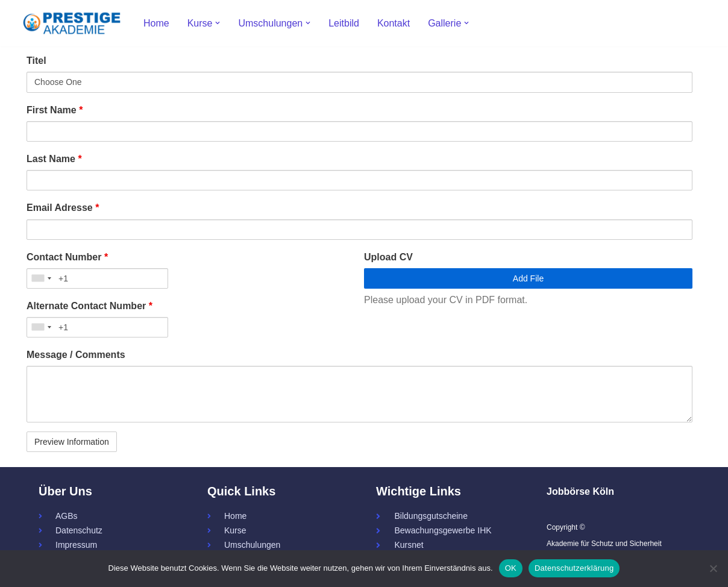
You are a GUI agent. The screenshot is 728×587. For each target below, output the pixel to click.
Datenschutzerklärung (574, 568)
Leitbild (344, 23)
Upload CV (388, 257)
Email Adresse (63, 208)
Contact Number (67, 257)
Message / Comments (76, 355)
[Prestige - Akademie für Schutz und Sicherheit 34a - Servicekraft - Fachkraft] (72, 23)
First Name (55, 110)
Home (156, 23)
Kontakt (394, 23)
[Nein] (713, 568)
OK (511, 568)
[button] (218, 23)
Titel (36, 61)
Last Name (54, 159)
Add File (528, 278)
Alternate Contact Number (89, 306)
